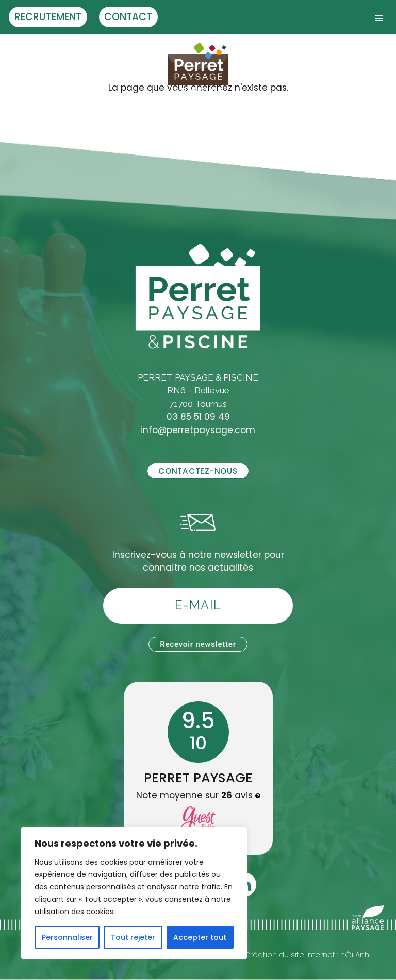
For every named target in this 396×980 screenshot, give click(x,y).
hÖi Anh (355, 955)
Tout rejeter (133, 937)
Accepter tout (200, 937)
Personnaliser (67, 937)
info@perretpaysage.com (198, 430)
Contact (128, 17)
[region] (134, 893)
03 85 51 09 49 (198, 417)
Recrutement (48, 17)
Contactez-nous (198, 471)
